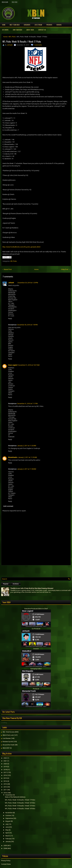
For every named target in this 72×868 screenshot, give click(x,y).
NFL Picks (12, 37)
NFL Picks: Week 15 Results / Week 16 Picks (20, 803)
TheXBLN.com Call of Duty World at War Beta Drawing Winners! (32, 588)
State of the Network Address (15, 797)
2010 (5, 793)
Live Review (7, 738)
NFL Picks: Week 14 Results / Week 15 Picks (20, 806)
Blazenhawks (13, 457)
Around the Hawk (9, 745)
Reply (10, 319)
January (8, 841)
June (7, 827)
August (8, 821)
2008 (5, 848)
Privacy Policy (6, 861)
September (9, 818)
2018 (5, 770)
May (7, 830)
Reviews (59, 25)
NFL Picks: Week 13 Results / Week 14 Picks (20, 809)
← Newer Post (7, 269)
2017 (5, 772)
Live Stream (38, 25)
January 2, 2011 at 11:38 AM (27, 469)
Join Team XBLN (17, 30)
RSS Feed (15, 2)
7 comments (38, 45)
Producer (36, 689)
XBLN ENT (6, 748)
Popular (6, 584)
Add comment (8, 506)
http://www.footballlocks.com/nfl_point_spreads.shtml (21, 247)
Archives (16, 584)
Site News (5, 30)
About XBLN (30, 30)
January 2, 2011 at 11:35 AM (27, 457)
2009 (5, 846)
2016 (5, 775)
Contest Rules (6, 864)
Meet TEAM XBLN (15, 25)
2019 (5, 767)
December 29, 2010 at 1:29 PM (28, 283)
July (7, 824)
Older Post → (66, 269)
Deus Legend (13, 365)
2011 (5, 790)
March (8, 836)
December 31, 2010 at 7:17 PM (27, 404)
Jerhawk (10, 45)
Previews (49, 25)
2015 (5, 778)
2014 (5, 781)
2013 (5, 784)
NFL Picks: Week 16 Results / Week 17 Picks (22, 41)
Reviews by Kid (8, 742)
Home (4, 25)
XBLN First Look (8, 735)
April (7, 833)
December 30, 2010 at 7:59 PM (27, 325)
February (8, 839)
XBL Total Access (9, 732)
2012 (5, 787)
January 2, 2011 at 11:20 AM (27, 446)
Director (36, 649)
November (9, 813)
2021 (5, 761)
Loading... (5, 723)
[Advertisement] (29, 571)
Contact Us (42, 30)
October (8, 815)
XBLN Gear (5, 2)
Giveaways (27, 25)
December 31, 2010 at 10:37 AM (29, 365)
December (9, 795)
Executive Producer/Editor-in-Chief (36, 609)
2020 (5, 764)
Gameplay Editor (36, 669)
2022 (5, 758)
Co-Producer (36, 629)
